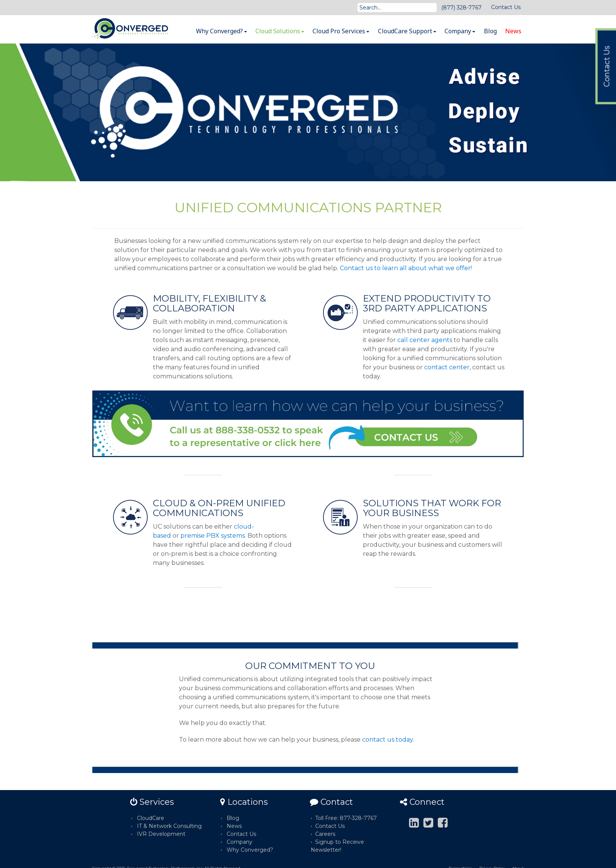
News (513, 31)
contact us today (387, 740)
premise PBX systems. (213, 536)
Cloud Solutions (280, 31)
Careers (325, 834)
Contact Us (506, 7)
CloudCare (151, 818)
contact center (447, 367)
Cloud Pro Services (341, 31)
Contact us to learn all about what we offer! (406, 268)
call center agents (425, 340)
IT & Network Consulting (169, 826)
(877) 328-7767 (461, 8)
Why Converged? (222, 31)
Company (460, 31)
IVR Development (161, 834)
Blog (490, 31)
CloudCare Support (407, 31)
